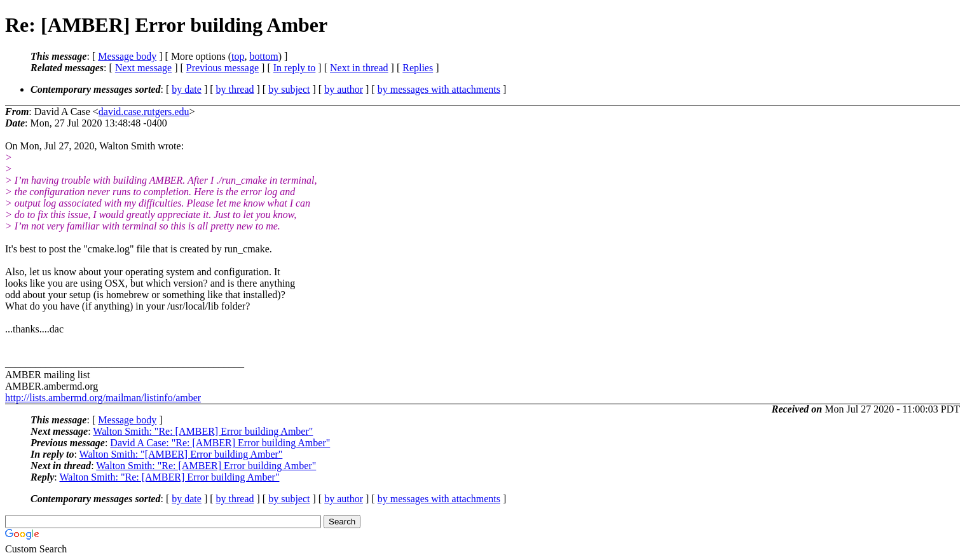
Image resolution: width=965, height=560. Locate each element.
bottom (263, 56)
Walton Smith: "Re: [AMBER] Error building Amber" (203, 431)
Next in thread (359, 68)
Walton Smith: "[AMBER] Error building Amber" (181, 454)
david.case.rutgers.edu (144, 112)
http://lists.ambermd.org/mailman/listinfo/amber (103, 398)
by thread (235, 89)
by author (344, 89)
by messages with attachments (439, 89)
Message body (127, 56)
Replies (418, 68)
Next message (143, 68)
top (238, 56)
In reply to (295, 68)
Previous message (222, 68)
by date (187, 89)
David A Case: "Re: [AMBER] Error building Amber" (220, 443)
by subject (289, 89)
